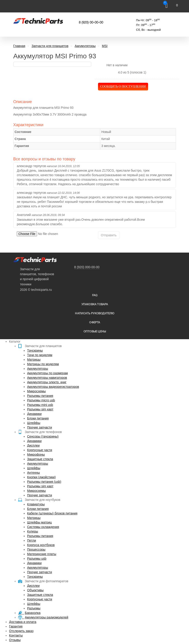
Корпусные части (40, 450)
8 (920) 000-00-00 (87, 267)
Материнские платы (42, 554)
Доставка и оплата (23, 622)
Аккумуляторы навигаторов (47, 378)
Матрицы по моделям (43, 364)
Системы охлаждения (43, 527)
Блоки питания (38, 418)
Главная (19, 46)
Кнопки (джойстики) (41, 477)
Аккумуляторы (38, 369)
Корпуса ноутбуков (41, 545)
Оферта (95, 323)
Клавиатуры (36, 504)
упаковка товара (95, 304)
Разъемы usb (37, 559)
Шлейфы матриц (39, 522)
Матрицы (34, 360)
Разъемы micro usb (41, 400)
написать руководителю (95, 314)
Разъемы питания (40, 396)
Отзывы (15, 640)
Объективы (35, 590)
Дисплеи (33, 445)
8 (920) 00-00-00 (91, 23)
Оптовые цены (95, 332)
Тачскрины (35, 350)
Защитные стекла (40, 459)
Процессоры (36, 549)
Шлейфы (34, 423)
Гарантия (16, 626)
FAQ (95, 295)
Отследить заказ (21, 631)
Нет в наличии (117, 65)
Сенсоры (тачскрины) (43, 436)
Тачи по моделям (40, 355)
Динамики (34, 414)
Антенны (34, 473)
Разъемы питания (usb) (44, 482)
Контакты (16, 635)
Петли (31, 540)
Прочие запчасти (40, 427)
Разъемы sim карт (40, 409)
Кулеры (33, 531)
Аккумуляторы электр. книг (47, 382)
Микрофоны (36, 455)
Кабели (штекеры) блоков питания (52, 513)
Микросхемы (36, 391)
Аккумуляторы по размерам (47, 373)
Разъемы (34, 608)
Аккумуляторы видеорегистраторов (53, 387)
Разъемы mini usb (40, 405)
